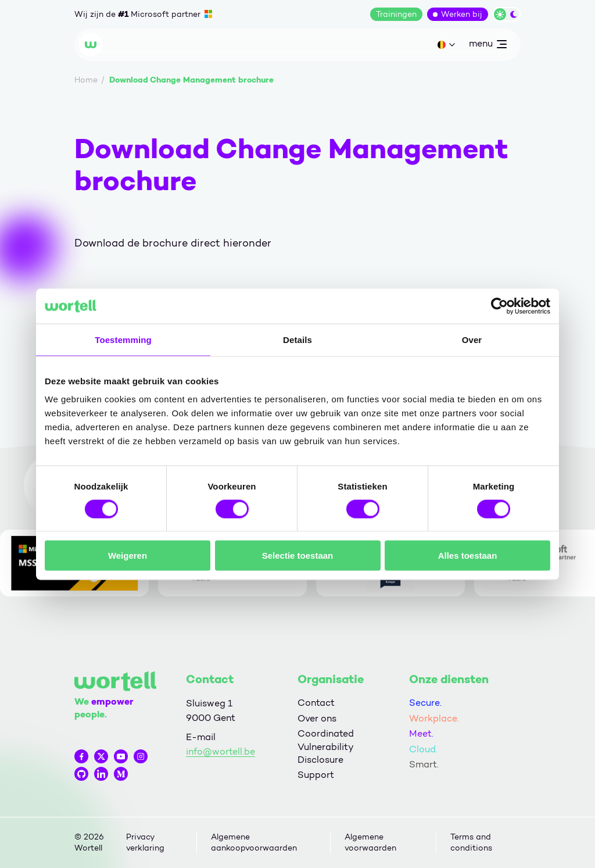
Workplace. (434, 718)
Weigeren (128, 556)
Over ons (317, 718)
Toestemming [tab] (123, 339)
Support (316, 775)
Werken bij (462, 14)
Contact (316, 703)
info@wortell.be (221, 751)
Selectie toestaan (298, 556)
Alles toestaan (468, 556)
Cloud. (423, 749)
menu (488, 46)
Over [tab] (472, 339)
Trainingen (396, 14)
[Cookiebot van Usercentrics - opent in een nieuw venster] (499, 306)
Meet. (421, 733)
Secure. (425, 703)
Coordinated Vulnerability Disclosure (326, 746)
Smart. (424, 764)
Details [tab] (297, 339)
